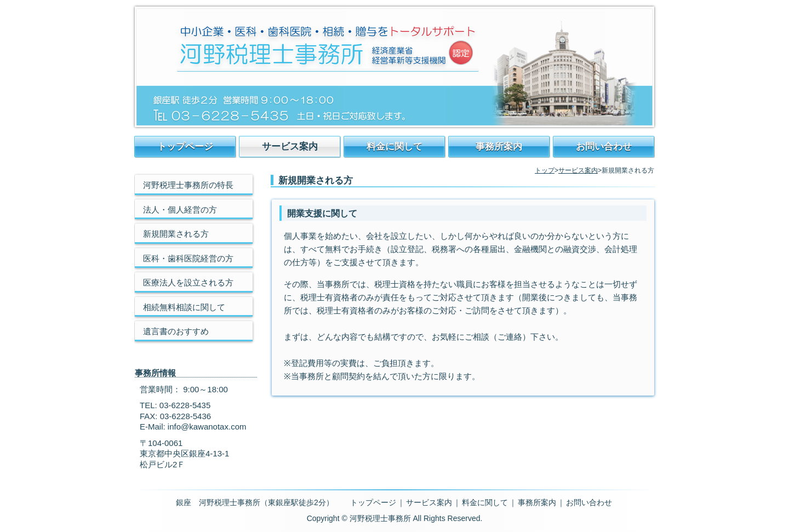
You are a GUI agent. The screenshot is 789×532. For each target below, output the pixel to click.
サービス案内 (290, 147)
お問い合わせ (604, 147)
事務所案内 (499, 147)
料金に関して (395, 147)
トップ (545, 170)
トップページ (185, 147)
